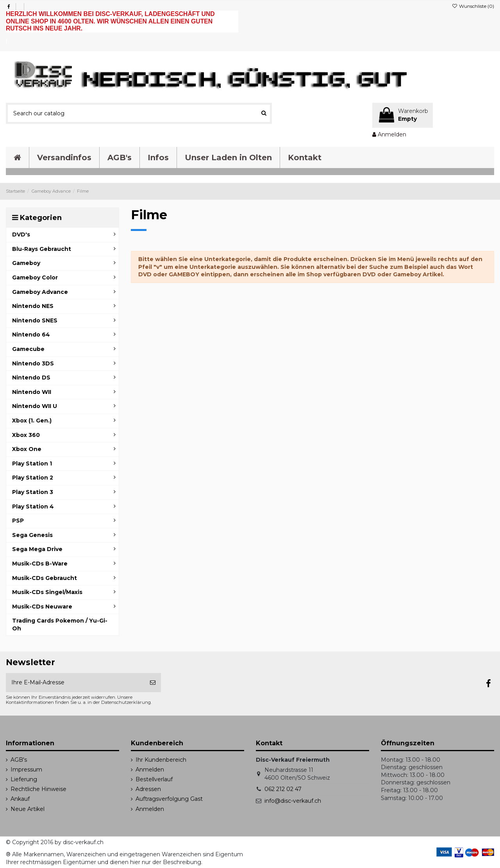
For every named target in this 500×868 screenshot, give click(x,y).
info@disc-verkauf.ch (293, 801)
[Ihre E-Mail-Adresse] (75, 683)
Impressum (26, 770)
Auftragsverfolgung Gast (169, 799)
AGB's (19, 760)
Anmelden (150, 770)
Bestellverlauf (154, 779)
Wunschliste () (473, 6)
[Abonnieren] (153, 683)
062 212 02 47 (283, 789)
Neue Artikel (28, 809)
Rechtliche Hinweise (38, 789)
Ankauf (20, 799)
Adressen (148, 789)
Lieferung (24, 779)
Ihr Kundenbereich (161, 760)
